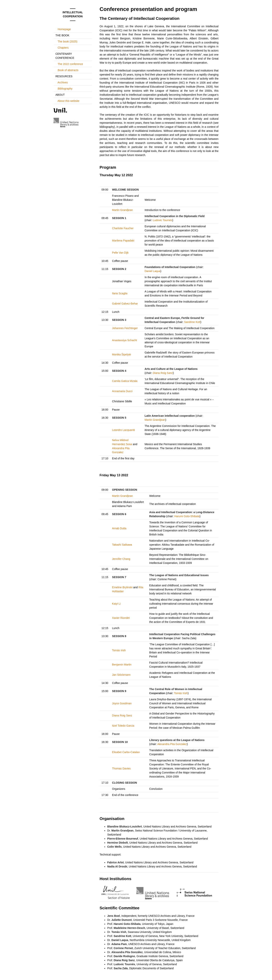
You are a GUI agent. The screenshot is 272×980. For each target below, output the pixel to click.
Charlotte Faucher (123, 228)
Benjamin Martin (122, 665)
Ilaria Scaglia (120, 293)
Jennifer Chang (121, 559)
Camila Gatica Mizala (125, 381)
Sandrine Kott (192, 322)
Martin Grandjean (122, 210)
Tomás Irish (119, 650)
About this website (68, 101)
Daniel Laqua (153, 271)
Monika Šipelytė (122, 354)
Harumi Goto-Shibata (187, 516)
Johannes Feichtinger (125, 328)
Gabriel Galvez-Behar (125, 304)
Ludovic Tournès (162, 220)
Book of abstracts (68, 70)
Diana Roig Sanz (163, 373)
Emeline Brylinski (122, 587)
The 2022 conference (70, 64)
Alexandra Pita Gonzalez (172, 744)
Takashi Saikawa (122, 545)
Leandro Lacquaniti (123, 430)
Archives (63, 82)
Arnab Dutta (119, 528)
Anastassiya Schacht (124, 340)
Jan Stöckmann (121, 675)
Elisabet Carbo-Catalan (126, 752)
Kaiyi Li (116, 604)
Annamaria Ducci (122, 391)
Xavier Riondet (121, 618)
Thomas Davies (121, 768)
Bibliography (65, 89)
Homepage (64, 29)
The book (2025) (67, 41)
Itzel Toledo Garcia (123, 726)
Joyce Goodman (122, 703)
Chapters (63, 48)
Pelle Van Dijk (120, 253)
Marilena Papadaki (123, 241)
